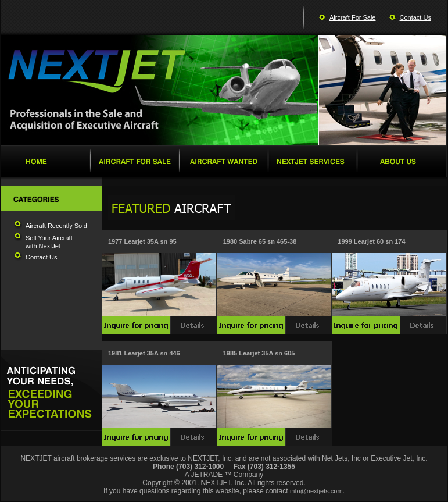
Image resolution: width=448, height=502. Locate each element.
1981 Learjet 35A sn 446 (144, 353)
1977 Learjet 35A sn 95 (142, 241)
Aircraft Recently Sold (56, 226)
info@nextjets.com (316, 491)
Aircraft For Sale (352, 17)
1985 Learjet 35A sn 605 (259, 353)
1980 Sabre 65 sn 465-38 (260, 241)
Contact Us (415, 17)
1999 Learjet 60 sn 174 (371, 241)
